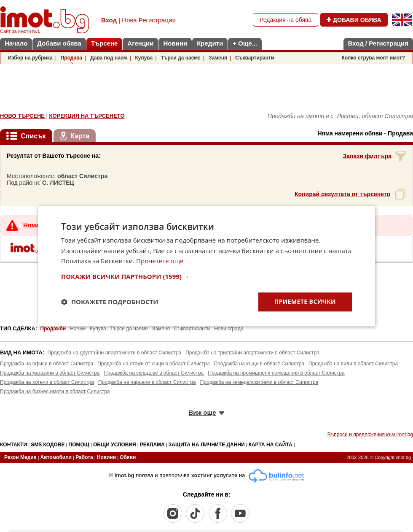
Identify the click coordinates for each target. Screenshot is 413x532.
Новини (175, 43)
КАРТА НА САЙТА (271, 445)
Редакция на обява (286, 20)
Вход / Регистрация (378, 43)
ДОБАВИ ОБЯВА (354, 20)
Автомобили (56, 457)
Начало (16, 43)
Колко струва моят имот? (373, 58)
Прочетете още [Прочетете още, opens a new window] (160, 261)
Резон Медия (20, 457)
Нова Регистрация (149, 20)
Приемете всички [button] (305, 301)
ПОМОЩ (79, 445)
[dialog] (206, 266)
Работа (84, 457)
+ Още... (245, 43)
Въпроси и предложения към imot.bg (370, 435)
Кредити (210, 43)
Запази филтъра (367, 156)
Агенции (140, 43)
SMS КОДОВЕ (48, 445)
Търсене (104, 43)
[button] (206, 276)
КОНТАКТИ (13, 445)
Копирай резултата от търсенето (342, 194)
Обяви (128, 457)
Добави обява (59, 43)
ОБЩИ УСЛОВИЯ (115, 445)
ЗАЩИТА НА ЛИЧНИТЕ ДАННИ (207, 445)
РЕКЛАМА (152, 445)
